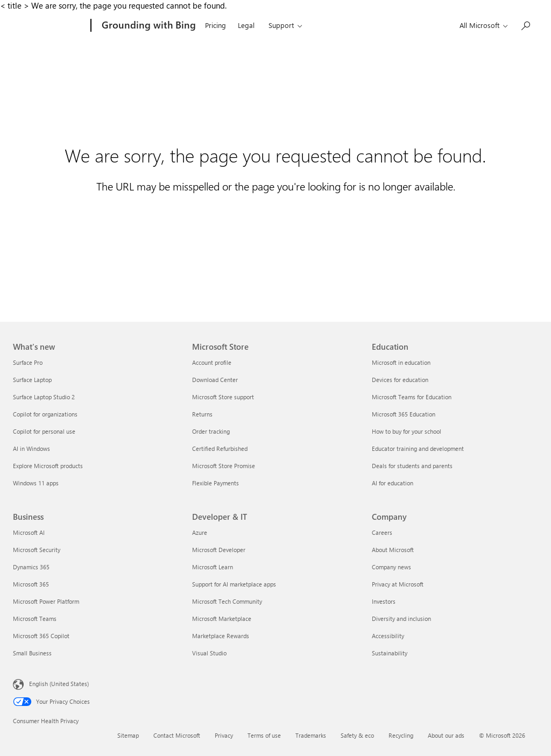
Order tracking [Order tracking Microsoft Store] (211, 431)
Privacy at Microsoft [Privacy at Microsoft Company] (398, 584)
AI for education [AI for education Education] (393, 483)
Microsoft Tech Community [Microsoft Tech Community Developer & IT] (227, 601)
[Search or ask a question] (525, 24)
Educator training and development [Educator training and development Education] (418, 448)
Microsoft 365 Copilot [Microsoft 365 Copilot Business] (41, 636)
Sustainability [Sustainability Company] (390, 653)
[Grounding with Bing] (148, 26)
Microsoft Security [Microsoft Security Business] (37, 550)
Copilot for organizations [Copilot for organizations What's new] (45, 414)
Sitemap (128, 735)
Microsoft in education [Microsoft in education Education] (401, 362)
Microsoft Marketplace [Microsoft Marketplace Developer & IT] (222, 619)
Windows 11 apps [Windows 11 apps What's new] (36, 483)
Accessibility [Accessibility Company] (388, 636)
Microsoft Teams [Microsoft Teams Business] (35, 619)
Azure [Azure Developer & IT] (200, 532)
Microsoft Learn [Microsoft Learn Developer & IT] (213, 567)
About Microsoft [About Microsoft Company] (393, 550)
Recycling (401, 735)
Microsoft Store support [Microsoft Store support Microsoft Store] (223, 397)
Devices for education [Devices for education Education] (400, 380)
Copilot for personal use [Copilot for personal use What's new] (44, 431)
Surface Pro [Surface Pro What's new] (28, 362)
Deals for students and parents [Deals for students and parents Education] (412, 466)
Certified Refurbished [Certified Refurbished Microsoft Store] (220, 448)
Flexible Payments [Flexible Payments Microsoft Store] (216, 483)
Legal (246, 25)
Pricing (216, 25)
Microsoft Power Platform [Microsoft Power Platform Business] (46, 601)
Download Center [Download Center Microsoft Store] (215, 380)
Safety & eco (357, 735)
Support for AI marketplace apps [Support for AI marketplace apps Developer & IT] (234, 584)
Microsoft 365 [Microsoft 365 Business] (31, 584)
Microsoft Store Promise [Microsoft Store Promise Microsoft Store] (224, 466)
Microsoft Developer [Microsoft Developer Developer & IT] (219, 550)
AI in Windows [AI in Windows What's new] (31, 448)
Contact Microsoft (177, 735)
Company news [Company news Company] (391, 567)
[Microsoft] (50, 26)
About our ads (446, 735)
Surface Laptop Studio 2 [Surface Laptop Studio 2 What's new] (44, 397)
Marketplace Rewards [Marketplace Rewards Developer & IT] (221, 636)
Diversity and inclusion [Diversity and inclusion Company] (401, 619)
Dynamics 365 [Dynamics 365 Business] (31, 567)
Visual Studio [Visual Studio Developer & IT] (209, 653)
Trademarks (311, 735)
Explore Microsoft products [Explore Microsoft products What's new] (48, 466)
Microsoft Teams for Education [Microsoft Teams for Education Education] (412, 397)
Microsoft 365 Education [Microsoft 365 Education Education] (404, 414)
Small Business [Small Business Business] (32, 653)
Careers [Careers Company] (382, 532)
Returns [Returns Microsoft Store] (202, 414)
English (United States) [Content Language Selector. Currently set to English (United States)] (59, 684)
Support (281, 25)
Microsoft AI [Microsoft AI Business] (29, 532)
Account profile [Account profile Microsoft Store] (212, 362)
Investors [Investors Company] (384, 601)
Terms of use (264, 735)
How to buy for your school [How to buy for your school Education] (407, 431)
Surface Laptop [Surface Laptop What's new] (32, 380)
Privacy (224, 735)
